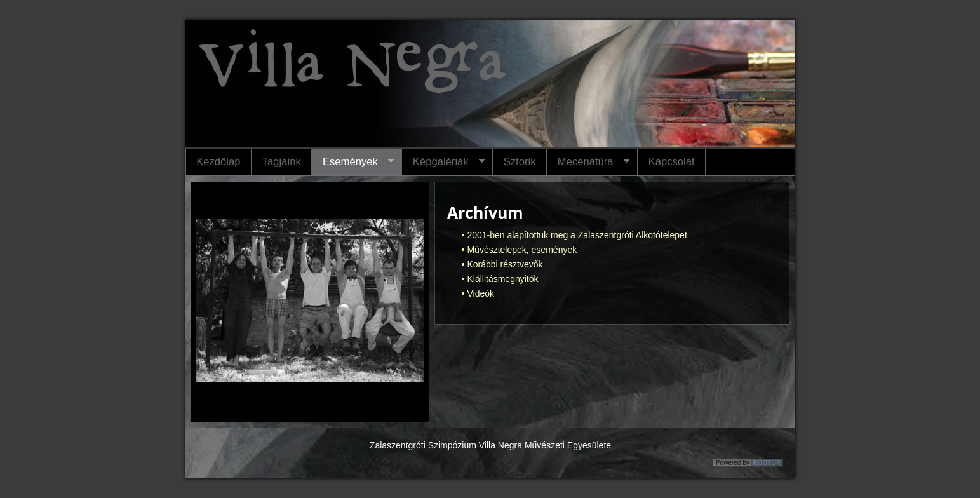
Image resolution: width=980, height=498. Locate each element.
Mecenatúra (588, 162)
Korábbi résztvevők (505, 264)
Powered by (749, 463)
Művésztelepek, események (522, 250)
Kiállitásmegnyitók (502, 279)
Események (352, 162)
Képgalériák (443, 162)
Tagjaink (282, 162)
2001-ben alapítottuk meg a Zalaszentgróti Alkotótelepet (577, 235)
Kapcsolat (672, 162)
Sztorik (520, 162)
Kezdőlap (218, 162)
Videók (480, 293)
